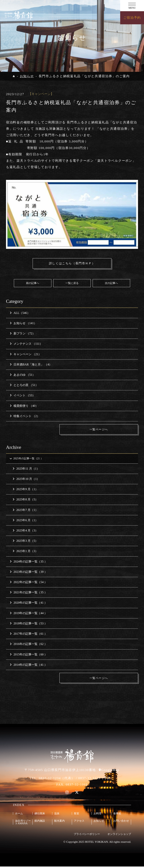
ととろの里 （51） (24, 385)
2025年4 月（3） (25, 532)
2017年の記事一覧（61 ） (28, 635)
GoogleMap (110, 771)
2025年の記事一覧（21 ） (28, 459)
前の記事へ (33, 283)
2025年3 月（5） (25, 542)
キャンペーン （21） (25, 355)
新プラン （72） (22, 334)
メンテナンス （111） (26, 344)
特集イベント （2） (25, 416)
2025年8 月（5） (25, 501)
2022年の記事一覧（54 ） (28, 583)
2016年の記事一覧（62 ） (28, 645)
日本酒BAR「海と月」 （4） (31, 365)
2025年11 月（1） (26, 470)
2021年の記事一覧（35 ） (28, 594)
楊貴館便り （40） (24, 406)
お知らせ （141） (23, 324)
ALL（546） (20, 313)
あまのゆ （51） (22, 375)
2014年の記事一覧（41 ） (28, 666)
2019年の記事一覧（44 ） (28, 614)
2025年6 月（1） (25, 521)
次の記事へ (111, 283)
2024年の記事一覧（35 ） (28, 563)
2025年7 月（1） (25, 511)
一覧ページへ (110, 430)
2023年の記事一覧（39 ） (28, 573)
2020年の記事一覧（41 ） (28, 604)
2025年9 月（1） (25, 490)
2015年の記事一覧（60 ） (28, 656)
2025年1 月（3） (25, 552)
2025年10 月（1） (26, 480)
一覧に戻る (72, 283)
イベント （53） (22, 396)
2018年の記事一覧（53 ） (28, 625)
